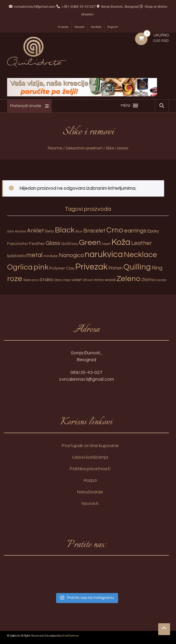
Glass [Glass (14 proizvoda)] (53, 243)
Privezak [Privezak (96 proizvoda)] (92, 267)
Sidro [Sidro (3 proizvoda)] (27, 280)
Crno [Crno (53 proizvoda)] (115, 230)
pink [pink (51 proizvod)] (41, 267)
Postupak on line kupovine (90, 446)
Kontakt (96, 27)
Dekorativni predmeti (84, 148)
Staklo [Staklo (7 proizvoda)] (47, 280)
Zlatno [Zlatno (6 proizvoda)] (148, 280)
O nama (63, 27)
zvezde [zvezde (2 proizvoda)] (161, 280)
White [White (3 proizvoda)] (99, 280)
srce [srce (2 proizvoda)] (35, 280)
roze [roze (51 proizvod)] (15, 279)
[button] (126, 106)
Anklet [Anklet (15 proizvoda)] (36, 231)
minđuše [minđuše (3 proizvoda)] (51, 256)
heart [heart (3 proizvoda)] (106, 244)
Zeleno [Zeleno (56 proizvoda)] (128, 279)
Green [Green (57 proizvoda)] (90, 243)
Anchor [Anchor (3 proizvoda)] (20, 231)
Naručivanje (90, 492)
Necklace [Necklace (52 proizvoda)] (140, 255)
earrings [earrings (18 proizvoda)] (135, 231)
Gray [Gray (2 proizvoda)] (75, 244)
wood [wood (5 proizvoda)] (110, 280)
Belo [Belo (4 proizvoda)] (50, 231)
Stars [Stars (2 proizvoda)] (58, 280)
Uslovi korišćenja (90, 457)
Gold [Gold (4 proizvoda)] (66, 244)
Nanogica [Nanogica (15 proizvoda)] (71, 255)
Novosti (80, 27)
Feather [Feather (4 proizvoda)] (37, 244)
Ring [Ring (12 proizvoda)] (157, 268)
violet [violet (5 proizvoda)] (77, 280)
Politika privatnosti (90, 469)
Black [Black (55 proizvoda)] (65, 230)
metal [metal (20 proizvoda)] (34, 255)
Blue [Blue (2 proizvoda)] (79, 231)
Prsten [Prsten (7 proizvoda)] (116, 268)
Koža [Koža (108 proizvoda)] (121, 242)
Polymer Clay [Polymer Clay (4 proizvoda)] (62, 268)
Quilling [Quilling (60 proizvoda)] (137, 267)
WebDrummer (70, 636)
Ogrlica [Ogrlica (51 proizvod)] (20, 267)
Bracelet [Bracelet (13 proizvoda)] (94, 231)
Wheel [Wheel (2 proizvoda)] (88, 280)
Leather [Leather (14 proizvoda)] (141, 243)
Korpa (90, 480)
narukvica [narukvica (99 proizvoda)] (104, 254)
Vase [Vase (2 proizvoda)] (67, 280)
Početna (55, 148)
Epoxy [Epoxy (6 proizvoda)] (153, 231)
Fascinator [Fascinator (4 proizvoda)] (18, 244)
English (113, 27)
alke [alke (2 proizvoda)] (11, 231)
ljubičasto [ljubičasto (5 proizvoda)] (16, 256)
